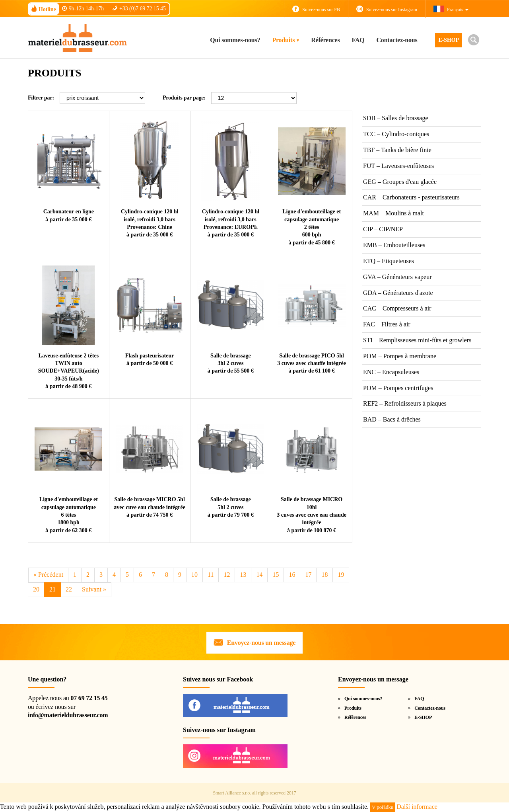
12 (227, 575)
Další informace (417, 807)
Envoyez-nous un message (261, 643)
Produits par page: (184, 98)
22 (69, 589)
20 (36, 589)
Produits (283, 40)
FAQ (358, 40)
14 (259, 575)
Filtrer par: (41, 98)
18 (324, 575)
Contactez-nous (397, 40)
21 (52, 589)
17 (308, 575)
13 (243, 575)
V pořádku (383, 807)
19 (341, 575)
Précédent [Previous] (48, 575)
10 (194, 575)
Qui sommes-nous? (235, 40)
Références (325, 40)
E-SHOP (449, 40)
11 (211, 575)
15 (276, 575)
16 (292, 575)
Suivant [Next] (94, 589)
